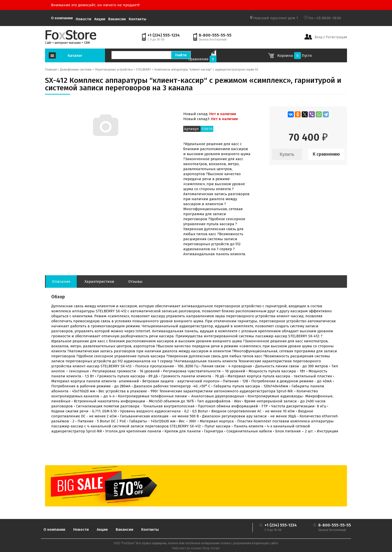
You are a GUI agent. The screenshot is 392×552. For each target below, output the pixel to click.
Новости (83, 19)
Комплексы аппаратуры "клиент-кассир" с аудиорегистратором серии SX (206, 70)
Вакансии (117, 19)
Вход (318, 37)
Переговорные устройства (114, 70)
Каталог (75, 56)
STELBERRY (143, 70)
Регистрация (336, 37)
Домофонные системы (76, 70)
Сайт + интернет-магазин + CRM (67, 43)
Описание (61, 282)
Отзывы (135, 282)
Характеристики (99, 282)
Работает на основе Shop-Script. (196, 548)
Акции (100, 19)
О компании (62, 18)
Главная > (52, 70)
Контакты (137, 19)
